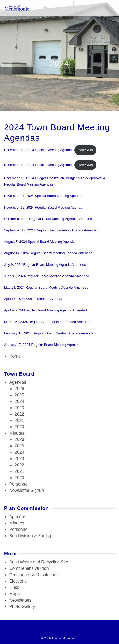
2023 (19, 408)
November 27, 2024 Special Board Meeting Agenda (43, 196)
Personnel (19, 484)
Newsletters (20, 600)
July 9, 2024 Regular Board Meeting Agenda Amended (45, 265)
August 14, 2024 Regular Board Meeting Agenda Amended (48, 253)
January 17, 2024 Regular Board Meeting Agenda (41, 345)
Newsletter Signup (27, 490)
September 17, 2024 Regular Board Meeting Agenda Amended (51, 230)
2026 (19, 389)
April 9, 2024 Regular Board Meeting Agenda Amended (45, 310)
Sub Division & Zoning (30, 536)
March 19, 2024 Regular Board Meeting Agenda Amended (48, 322)
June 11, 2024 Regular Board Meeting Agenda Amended (47, 276)
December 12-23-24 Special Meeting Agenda (38, 165)
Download (85, 150)
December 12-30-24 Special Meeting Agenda (38, 150)
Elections (18, 581)
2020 (19, 427)
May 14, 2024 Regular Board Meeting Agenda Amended (46, 287)
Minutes (17, 433)
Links (14, 587)
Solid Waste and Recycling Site (39, 562)
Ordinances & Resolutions (34, 575)
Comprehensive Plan (29, 568)
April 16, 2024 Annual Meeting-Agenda (33, 299)
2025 (19, 395)
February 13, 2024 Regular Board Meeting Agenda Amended (50, 333)
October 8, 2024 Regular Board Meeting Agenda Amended (48, 219)
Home (15, 356)
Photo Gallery (22, 606)
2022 (19, 414)
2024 (19, 401)
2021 (19, 420)
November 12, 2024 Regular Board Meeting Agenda (43, 207)
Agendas (18, 382)
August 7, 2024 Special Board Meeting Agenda (39, 242)
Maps (14, 594)
